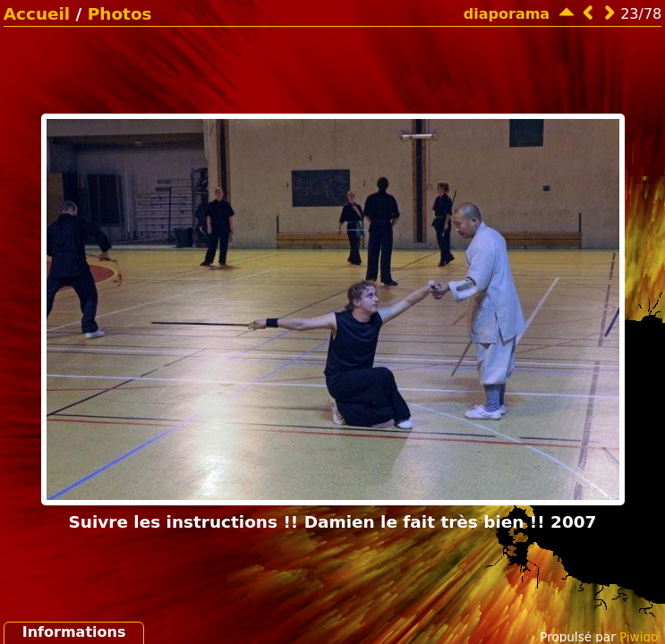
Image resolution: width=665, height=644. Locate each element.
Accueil (37, 14)
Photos (120, 14)
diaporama (507, 14)
